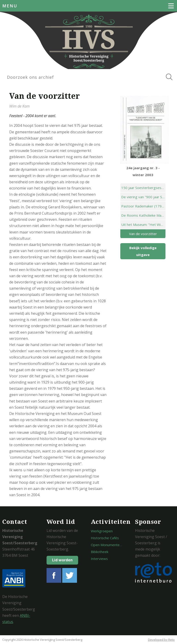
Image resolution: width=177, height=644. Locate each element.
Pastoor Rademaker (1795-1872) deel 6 (143, 206)
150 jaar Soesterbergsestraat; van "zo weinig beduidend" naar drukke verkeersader (143, 188)
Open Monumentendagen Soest (116, 545)
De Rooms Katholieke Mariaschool (143, 215)
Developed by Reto (161, 640)
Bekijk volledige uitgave (143, 251)
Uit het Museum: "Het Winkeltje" (143, 224)
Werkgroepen (102, 531)
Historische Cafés (105, 538)
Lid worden (62, 560)
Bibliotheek (100, 552)
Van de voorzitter (143, 234)
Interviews (99, 559)
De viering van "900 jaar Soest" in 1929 (143, 197)
